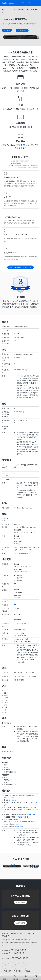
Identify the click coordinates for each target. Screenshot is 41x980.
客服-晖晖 (16, 971)
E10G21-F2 (17, 822)
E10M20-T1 (31, 815)
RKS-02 (28, 550)
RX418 (26, 145)
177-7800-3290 (19, 958)
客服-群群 (6, 971)
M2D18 (26, 817)
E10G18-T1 (33, 822)
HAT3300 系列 (31, 807)
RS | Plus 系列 (32, 9)
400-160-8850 (17, 950)
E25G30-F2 (17, 819)
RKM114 (22, 550)
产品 (10, 9)
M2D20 (20, 817)
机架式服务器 (19, 9)
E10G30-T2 (25, 822)
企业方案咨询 (20, 923)
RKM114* (19, 827)
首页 (4, 9)
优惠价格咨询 (20, 902)
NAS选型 (26, 971)
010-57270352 (18, 953)
